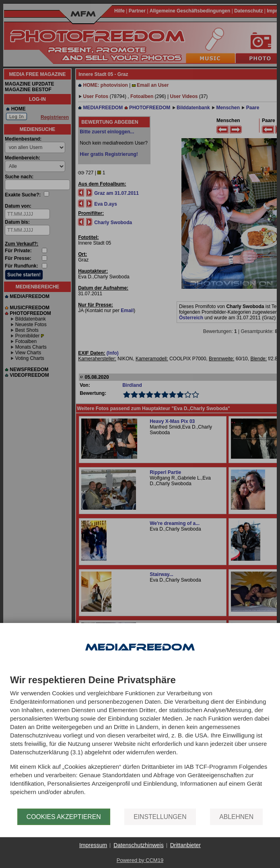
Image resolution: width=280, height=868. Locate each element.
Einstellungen (160, 817)
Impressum (93, 845)
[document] (140, 742)
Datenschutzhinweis (139, 845)
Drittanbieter (185, 845)
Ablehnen (236, 817)
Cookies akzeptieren (64, 817)
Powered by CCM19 (140, 860)
